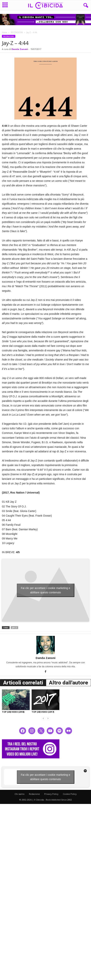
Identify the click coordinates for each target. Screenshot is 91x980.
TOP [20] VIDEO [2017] (43, 712)
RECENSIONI (17, 32)
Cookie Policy (70, 794)
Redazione (34, 794)
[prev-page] (43, 718)
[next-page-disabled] (48, 718)
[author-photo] (45, 645)
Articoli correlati (23, 683)
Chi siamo (20, 794)
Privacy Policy (51, 794)
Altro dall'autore (68, 683)
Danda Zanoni (20, 49)
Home (5, 32)
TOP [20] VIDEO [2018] (13, 712)
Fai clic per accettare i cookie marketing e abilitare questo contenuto (46, 590)
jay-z (14, 628)
